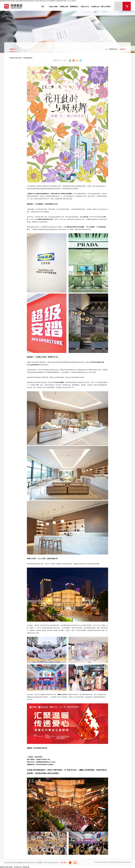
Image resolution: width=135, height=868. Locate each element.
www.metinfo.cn (126, 862)
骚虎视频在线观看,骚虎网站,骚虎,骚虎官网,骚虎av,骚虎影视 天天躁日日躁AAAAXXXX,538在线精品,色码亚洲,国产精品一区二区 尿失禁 (38, 1)
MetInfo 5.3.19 (107, 862)
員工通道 (63, 863)
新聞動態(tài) (113, 49)
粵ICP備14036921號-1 (52, 863)
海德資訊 (12, 49)
